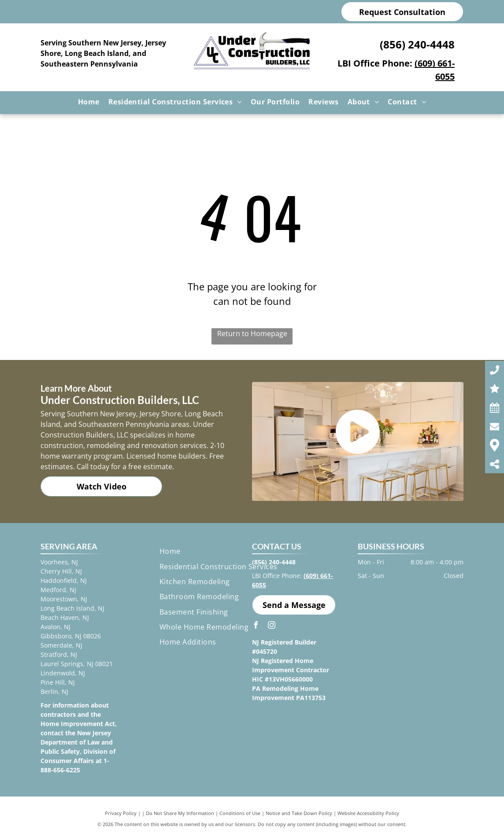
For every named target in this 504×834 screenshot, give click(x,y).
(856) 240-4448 (417, 44)
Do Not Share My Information (180, 813)
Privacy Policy (121, 813)
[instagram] (271, 626)
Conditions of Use (240, 813)
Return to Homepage (252, 334)
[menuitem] (89, 102)
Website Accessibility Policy (368, 813)
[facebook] (256, 626)
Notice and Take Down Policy (299, 813)
